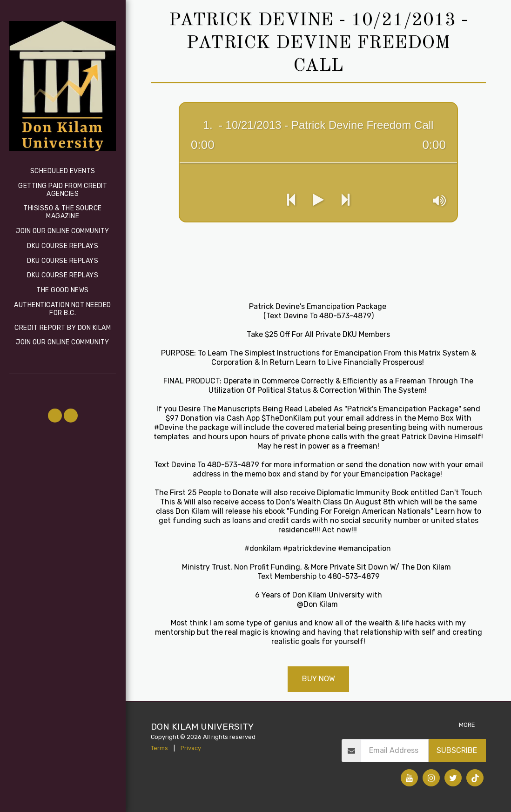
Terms (159, 748)
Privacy (191, 748)
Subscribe (457, 750)
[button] (55, 416)
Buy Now (319, 679)
